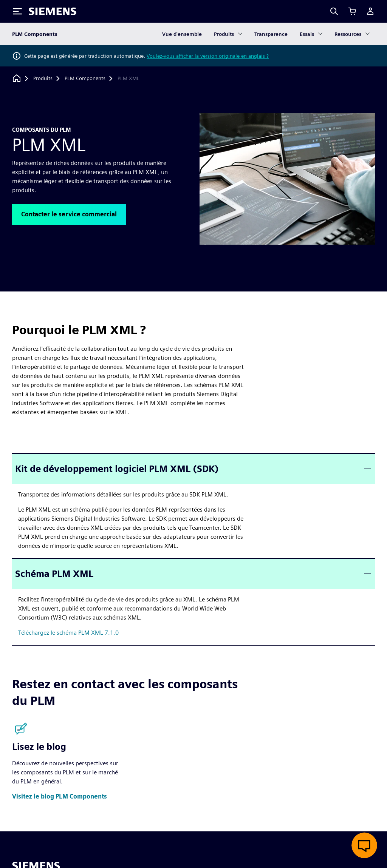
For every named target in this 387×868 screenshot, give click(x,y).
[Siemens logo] (53, 11)
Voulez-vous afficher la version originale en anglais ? (208, 56)
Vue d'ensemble (182, 34)
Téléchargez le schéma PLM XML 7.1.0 (68, 633)
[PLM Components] (85, 79)
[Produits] (43, 79)
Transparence (271, 34)
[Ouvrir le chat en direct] (364, 845)
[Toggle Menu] (17, 11)
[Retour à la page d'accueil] (17, 78)
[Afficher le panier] (352, 11)
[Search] (334, 11)
